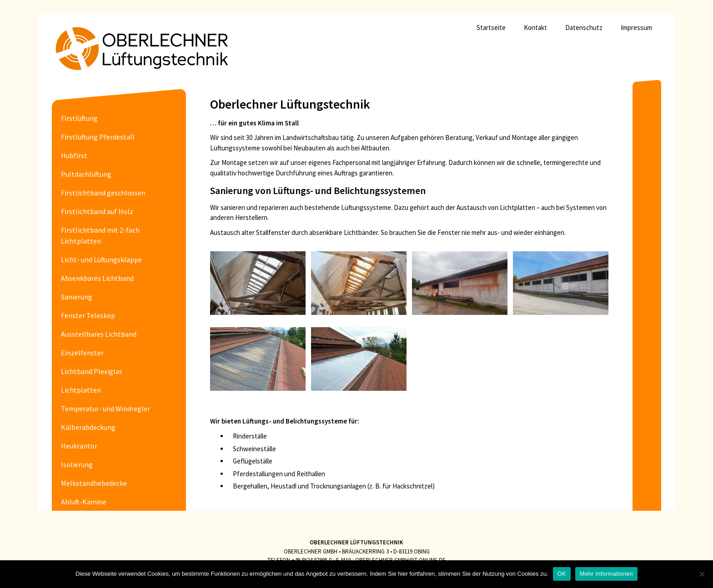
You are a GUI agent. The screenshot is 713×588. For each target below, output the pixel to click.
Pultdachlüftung (86, 174)
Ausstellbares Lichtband (99, 334)
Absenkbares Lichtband (97, 278)
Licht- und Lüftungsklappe (101, 259)
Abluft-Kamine (84, 502)
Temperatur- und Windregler (105, 409)
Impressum (636, 27)
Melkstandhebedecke (94, 483)
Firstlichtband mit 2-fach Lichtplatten (100, 235)
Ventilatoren (81, 520)
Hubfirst (74, 155)
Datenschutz (584, 27)
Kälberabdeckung (88, 427)
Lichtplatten (81, 390)
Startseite (491, 27)
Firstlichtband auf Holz (97, 211)
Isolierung (77, 464)
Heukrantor (79, 446)
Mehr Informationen (606, 574)
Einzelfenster (82, 353)
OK (562, 574)
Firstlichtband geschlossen (103, 193)
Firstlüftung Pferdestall (98, 137)
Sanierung (77, 297)
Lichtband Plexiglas (92, 371)
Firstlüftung (79, 118)
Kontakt (535, 27)
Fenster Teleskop (88, 315)
